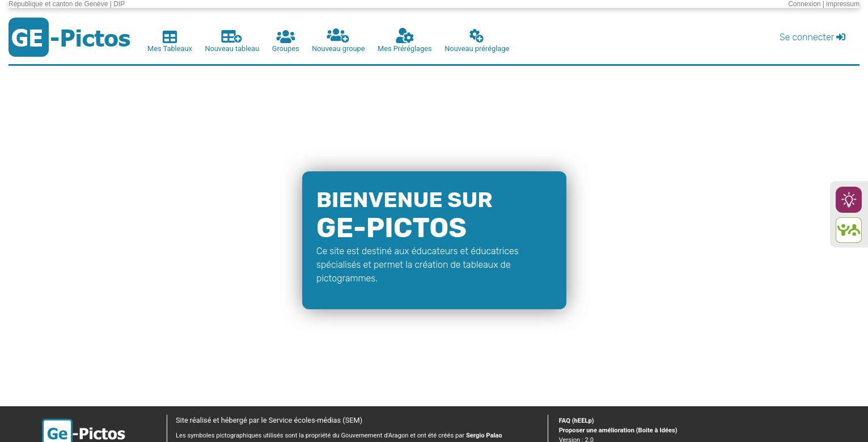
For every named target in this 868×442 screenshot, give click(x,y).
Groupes (286, 41)
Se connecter (812, 37)
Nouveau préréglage (477, 41)
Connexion (804, 4)
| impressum (841, 4)
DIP (119, 4)
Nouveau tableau (232, 41)
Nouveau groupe (338, 41)
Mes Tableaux (170, 42)
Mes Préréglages (405, 40)
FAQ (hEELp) (577, 421)
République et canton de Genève (58, 4)
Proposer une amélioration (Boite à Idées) (618, 430)
